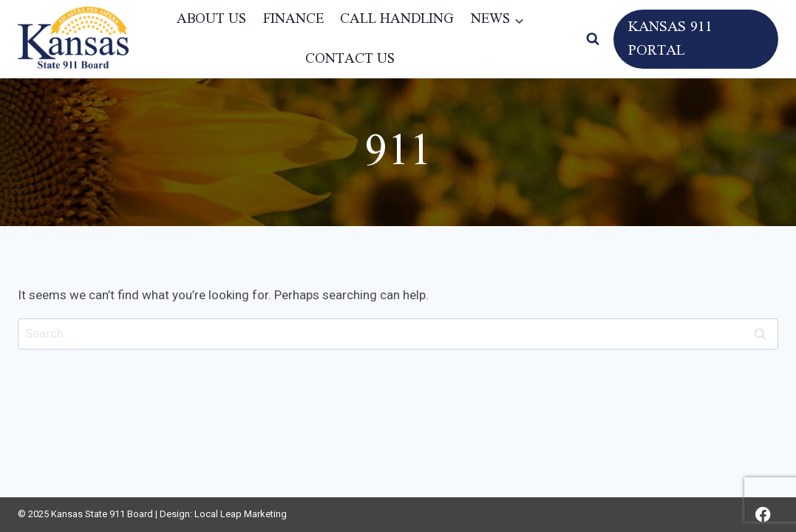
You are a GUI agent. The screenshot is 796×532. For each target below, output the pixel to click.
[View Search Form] (593, 39)
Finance (293, 19)
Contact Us (350, 59)
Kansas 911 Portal (670, 39)
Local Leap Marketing (241, 514)
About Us (211, 19)
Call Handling (397, 19)
